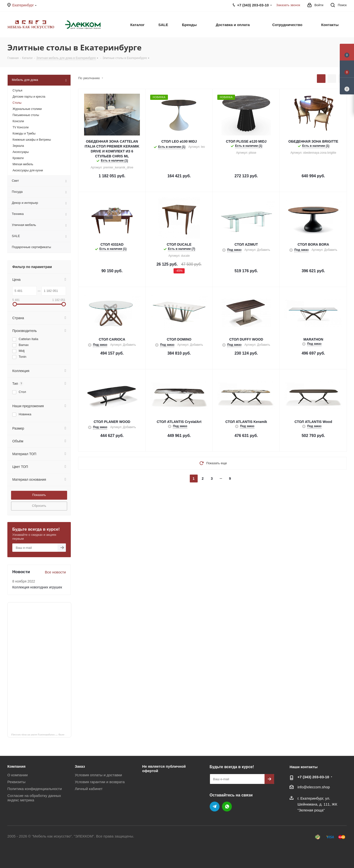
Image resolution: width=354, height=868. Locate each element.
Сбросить (39, 506)
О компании (18, 775)
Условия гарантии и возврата (100, 782)
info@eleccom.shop (314, 787)
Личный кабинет (89, 789)
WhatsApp (227, 807)
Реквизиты (16, 782)
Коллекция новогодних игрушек (37, 587)
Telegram (215, 807)
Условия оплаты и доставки (98, 775)
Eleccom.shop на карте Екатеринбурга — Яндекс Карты (41, 734)
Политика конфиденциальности (35, 789)
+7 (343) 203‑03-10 (313, 777)
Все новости (55, 572)
